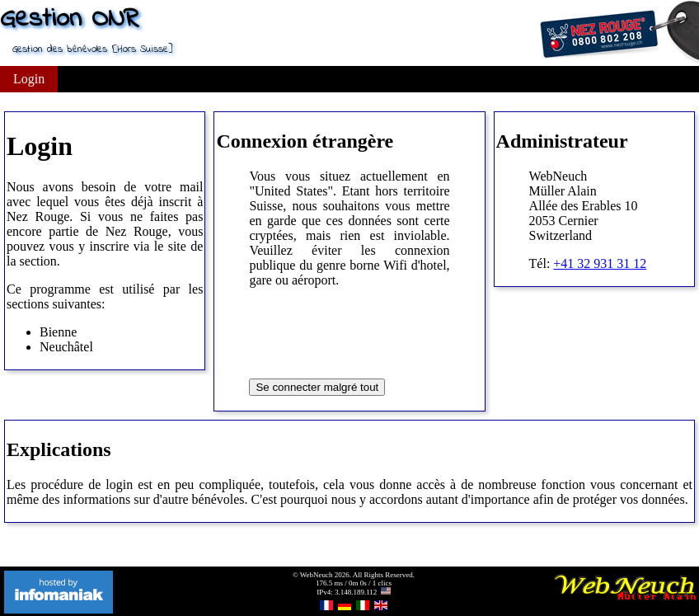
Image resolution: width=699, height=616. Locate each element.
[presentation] (374, 333)
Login (29, 79)
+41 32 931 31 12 (600, 263)
